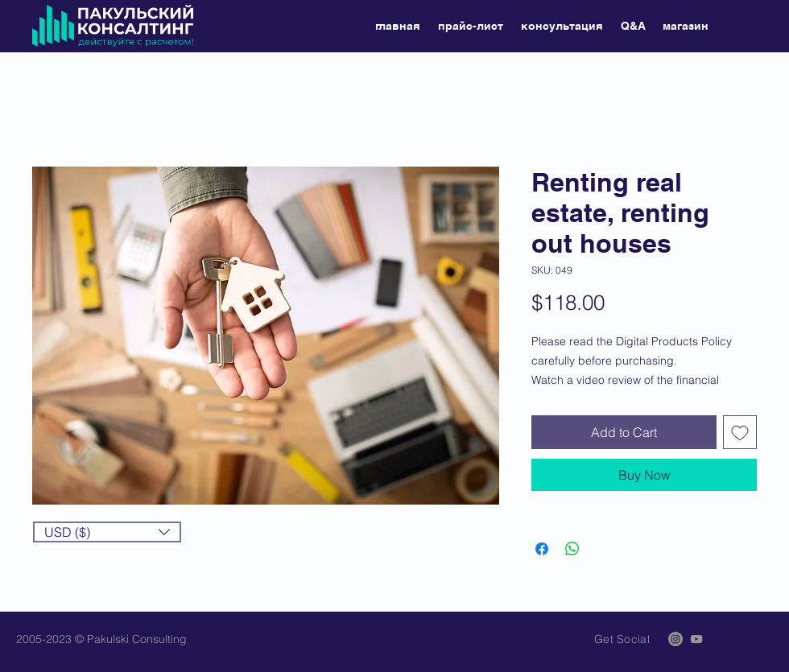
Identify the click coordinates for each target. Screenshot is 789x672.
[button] (107, 532)
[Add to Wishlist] (740, 432)
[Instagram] (675, 639)
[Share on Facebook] (542, 549)
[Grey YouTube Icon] (696, 639)
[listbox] (107, 532)
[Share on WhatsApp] (572, 549)
